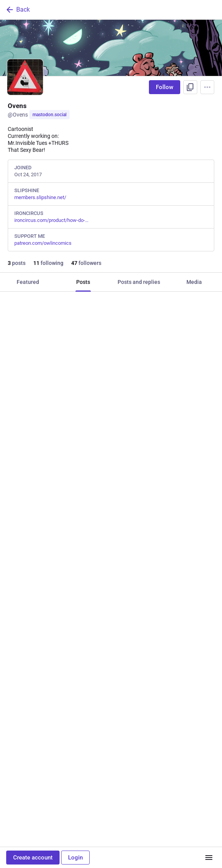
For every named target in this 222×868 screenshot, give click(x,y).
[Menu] (207, 87)
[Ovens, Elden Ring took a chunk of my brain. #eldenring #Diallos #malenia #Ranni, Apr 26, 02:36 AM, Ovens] (111, 395)
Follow (165, 87)
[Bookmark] (161, 486)
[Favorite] (114, 486)
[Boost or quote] (64, 486)
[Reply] (14, 486)
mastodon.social (50, 115)
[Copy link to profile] (190, 87)
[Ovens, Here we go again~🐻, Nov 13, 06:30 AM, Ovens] (111, 816)
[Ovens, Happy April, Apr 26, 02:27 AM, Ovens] (111, 642)
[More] (211, 486)
